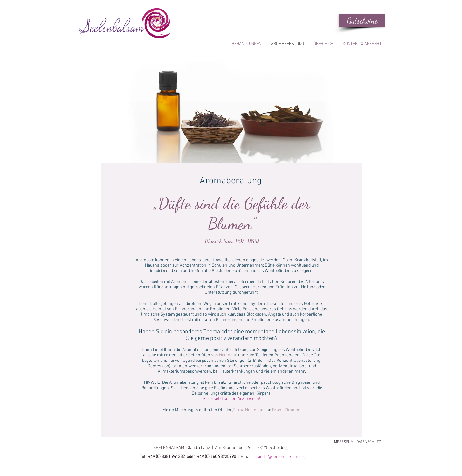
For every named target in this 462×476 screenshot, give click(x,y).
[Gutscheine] (362, 21)
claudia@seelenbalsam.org (280, 457)
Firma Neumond (248, 410)
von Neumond (224, 355)
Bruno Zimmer (286, 410)
